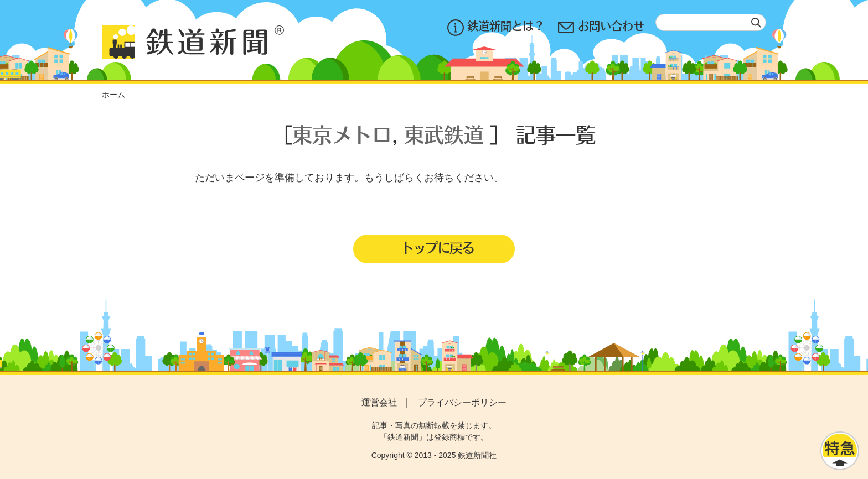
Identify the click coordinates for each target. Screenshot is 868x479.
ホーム (113, 95)
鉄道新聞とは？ (496, 27)
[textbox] (711, 22)
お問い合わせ (601, 27)
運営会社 (379, 402)
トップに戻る (437, 247)
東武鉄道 (444, 134)
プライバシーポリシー (462, 402)
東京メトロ (342, 134)
